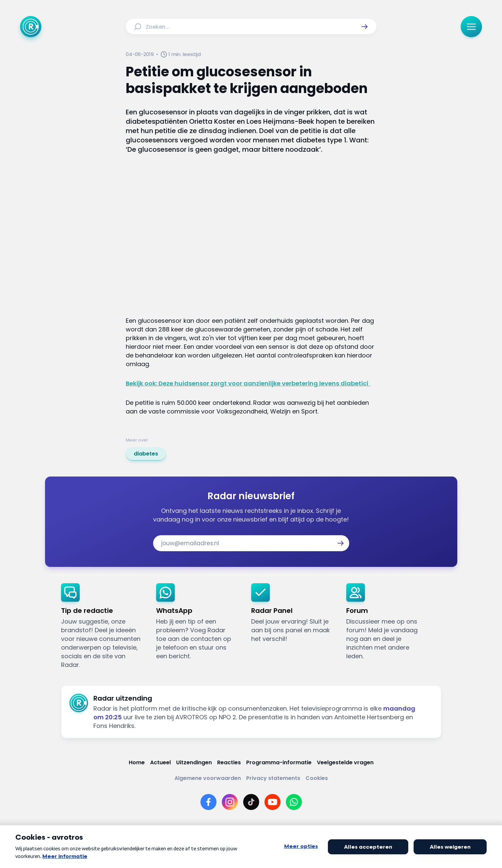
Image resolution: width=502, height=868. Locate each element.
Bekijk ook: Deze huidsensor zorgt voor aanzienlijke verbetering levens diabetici (248, 383)
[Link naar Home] (137, 762)
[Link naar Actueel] (160, 762)
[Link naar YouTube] (273, 802)
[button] (365, 27)
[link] (146, 454)
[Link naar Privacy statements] (273, 778)
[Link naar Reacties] (229, 762)
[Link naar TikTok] (251, 802)
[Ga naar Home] (31, 27)
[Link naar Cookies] (317, 778)
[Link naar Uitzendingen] (194, 762)
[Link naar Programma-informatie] (279, 762)
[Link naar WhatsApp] (294, 802)
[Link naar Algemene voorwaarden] (208, 778)
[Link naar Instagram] (230, 802)
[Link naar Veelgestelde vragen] (345, 762)
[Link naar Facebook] (208, 802)
